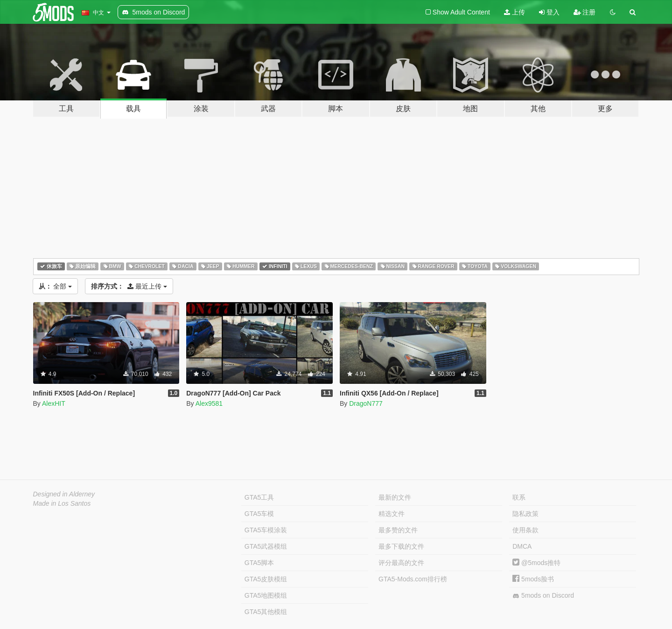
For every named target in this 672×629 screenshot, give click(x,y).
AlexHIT (54, 403)
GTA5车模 (259, 514)
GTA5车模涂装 (266, 530)
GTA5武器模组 (266, 546)
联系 (519, 497)
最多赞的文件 (398, 530)
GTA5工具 (259, 497)
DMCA (522, 546)
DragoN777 (366, 403)
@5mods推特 (536, 563)
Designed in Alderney (64, 494)
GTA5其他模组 (266, 612)
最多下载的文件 (401, 546)
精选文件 (392, 514)
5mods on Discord (543, 596)
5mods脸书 (533, 579)
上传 (514, 12)
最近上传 (129, 286)
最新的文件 (395, 497)
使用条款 (525, 530)
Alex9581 (209, 403)
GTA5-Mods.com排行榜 (413, 579)
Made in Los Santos (62, 503)
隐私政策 (525, 514)
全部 (56, 286)
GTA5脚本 (259, 563)
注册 (585, 12)
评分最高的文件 (401, 563)
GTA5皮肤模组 (266, 579)
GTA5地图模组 (266, 595)
